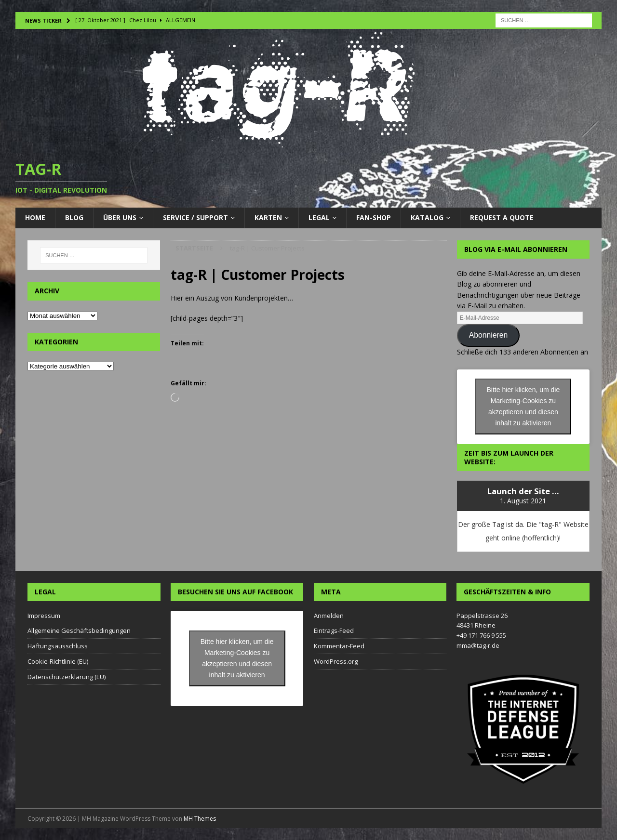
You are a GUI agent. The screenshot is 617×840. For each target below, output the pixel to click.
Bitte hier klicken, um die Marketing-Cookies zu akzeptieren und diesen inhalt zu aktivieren (523, 406)
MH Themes (200, 819)
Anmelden (329, 616)
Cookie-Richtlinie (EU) (58, 661)
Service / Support (195, 217)
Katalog (427, 217)
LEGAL (319, 217)
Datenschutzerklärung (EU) (67, 677)
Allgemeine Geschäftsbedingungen (79, 630)
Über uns (120, 217)
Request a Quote (502, 217)
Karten (268, 217)
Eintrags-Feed (334, 630)
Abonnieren (489, 335)
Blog (74, 217)
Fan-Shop (374, 217)
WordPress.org (336, 661)
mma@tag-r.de (478, 645)
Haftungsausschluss (58, 646)
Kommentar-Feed (339, 646)
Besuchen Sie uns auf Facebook (235, 592)
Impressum (44, 616)
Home (35, 217)
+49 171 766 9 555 (481, 635)
